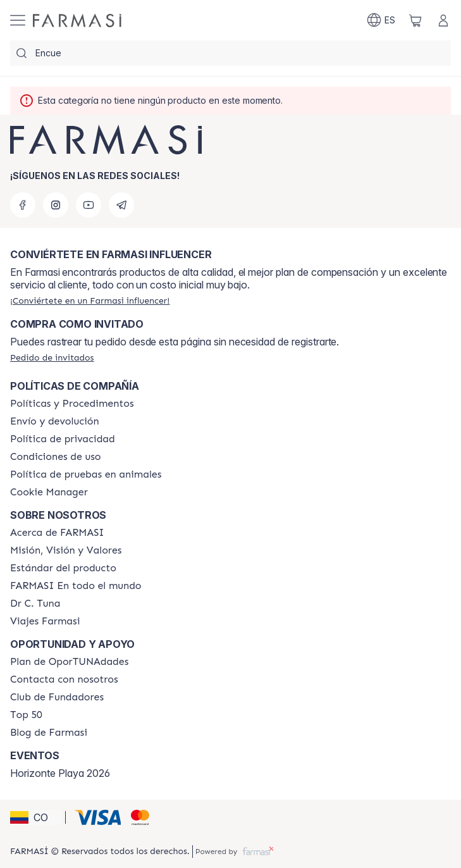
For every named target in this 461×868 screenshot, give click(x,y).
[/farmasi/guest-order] (52, 357)
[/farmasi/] (77, 21)
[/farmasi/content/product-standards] (63, 568)
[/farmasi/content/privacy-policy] (63, 439)
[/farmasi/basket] (415, 20)
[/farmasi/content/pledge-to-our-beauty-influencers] (35, 604)
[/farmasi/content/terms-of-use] (56, 457)
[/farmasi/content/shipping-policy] (55, 421)
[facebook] (23, 205)
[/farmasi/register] (90, 301)
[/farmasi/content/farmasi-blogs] (49, 733)
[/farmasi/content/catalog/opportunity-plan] (69, 662)
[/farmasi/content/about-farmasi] (57, 533)
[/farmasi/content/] (49, 492)
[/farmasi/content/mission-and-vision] (66, 550)
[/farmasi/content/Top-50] (26, 715)
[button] (36, 817)
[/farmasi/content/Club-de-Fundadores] (57, 697)
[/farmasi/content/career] (45, 621)
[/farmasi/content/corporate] (76, 586)
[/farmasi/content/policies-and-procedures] (72, 404)
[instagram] (56, 205)
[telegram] (121, 205)
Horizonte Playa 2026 (60, 773)
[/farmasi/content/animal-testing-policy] (86, 474)
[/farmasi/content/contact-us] (64, 679)
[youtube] (89, 205)
